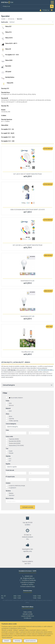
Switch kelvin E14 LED (27, 281)
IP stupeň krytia (10, 477)
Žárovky (25, 94)
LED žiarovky (11, 19)
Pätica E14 (8, 32)
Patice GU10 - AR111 (11, 43)
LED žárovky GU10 (31, 100)
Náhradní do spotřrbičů (17, 94)
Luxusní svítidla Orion (28, 616)
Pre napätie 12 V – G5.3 (12, 55)
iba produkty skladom (14, 397)
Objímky (34, 94)
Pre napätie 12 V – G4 (7, 129)
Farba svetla (9, 437)
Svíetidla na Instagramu (27, 582)
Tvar (7, 449)
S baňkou (7, 121)
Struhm (3, 110)
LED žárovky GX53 (40, 100)
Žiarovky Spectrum (7, 119)
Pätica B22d (5, 125)
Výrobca (8, 491)
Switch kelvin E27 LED (27, 316)
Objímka (8, 456)
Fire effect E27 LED (27, 352)
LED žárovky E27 (5, 100)
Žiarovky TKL (5, 106)
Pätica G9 (8, 49)
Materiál (8, 408)
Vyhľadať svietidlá (28, 507)
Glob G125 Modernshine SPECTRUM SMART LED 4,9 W (27, 210)
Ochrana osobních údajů (28, 586)
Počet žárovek (10, 470)
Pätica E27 (8, 26)
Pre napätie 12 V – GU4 (8, 137)
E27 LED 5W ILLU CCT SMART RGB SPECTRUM (28, 245)
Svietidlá (3, 19)
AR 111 (3, 121)
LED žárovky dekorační (22, 102)
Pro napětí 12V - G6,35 (8, 133)
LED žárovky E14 (14, 100)
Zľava (7, 414)
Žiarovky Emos (5, 92)
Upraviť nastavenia (31, 641)
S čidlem (4, 116)
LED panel (8, 72)
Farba (7, 401)
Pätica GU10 (9, 38)
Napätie (8, 464)
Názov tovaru (10, 498)
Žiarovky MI (5, 98)
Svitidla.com (28, 618)
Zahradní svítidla (27, 614)
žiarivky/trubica (10, 77)
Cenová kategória (11, 424)
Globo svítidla (28, 612)
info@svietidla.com (29, 578)
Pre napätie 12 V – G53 (8, 141)
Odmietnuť (17, 641)
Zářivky (30, 94)
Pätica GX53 (9, 60)
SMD (9, 112)
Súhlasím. (7, 641)
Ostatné (8, 483)
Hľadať (52, 6)
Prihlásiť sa (46, 10)
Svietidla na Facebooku (29, 580)
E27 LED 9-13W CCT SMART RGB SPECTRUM (28, 174)
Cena (7, 430)
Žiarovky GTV (5, 89)
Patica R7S (10, 83)
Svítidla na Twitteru (27, 584)
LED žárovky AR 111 (11, 102)
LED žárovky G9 (22, 100)
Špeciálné (8, 66)
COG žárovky (4, 112)
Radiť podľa (5, 22)
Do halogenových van (6, 94)
